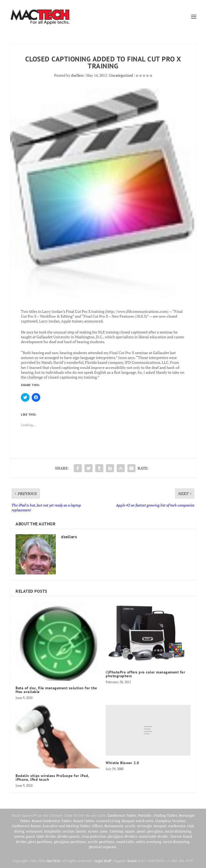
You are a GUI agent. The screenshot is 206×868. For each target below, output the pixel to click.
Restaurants (114, 826)
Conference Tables (122, 815)
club (190, 826)
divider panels (69, 836)
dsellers (77, 75)
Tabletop (116, 831)
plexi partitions (40, 842)
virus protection (94, 836)
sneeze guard (24, 836)
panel (141, 831)
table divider (46, 836)
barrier (81, 831)
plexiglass (155, 831)
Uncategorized (121, 75)
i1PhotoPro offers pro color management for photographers (145, 674)
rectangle (145, 826)
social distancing (178, 831)
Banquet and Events (138, 821)
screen (93, 831)
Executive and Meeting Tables (66, 826)
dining (19, 831)
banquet (160, 826)
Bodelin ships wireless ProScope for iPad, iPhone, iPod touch (52, 778)
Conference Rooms (26, 826)
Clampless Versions (170, 821)
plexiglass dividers (122, 836)
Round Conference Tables (52, 821)
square (130, 831)
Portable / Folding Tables (158, 815)
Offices (97, 826)
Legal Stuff (103, 861)
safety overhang (148, 842)
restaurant (34, 831)
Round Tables (84, 821)
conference (177, 826)
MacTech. (54, 861)
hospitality (53, 831)
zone (104, 831)
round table (125, 842)
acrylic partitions (101, 842)
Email (132, 861)
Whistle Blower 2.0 (122, 763)
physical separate (103, 847)
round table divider (154, 836)
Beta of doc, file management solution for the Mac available (56, 690)
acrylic (130, 826)
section (69, 831)
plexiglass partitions (70, 842)
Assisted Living (108, 821)
